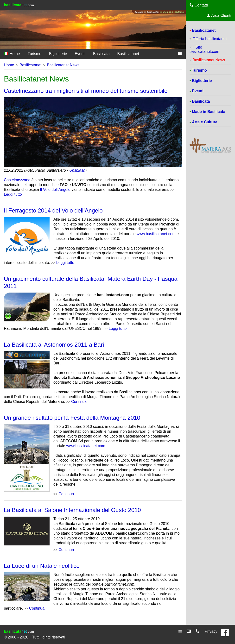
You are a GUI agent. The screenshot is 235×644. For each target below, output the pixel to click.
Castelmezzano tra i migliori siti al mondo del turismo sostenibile (86, 91)
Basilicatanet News (63, 65)
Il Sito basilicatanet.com (204, 49)
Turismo (35, 54)
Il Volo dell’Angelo (55, 190)
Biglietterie (58, 54)
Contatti (199, 5)
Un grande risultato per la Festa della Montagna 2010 (72, 418)
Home (12, 54)
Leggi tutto (13, 194)
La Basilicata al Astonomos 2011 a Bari (54, 345)
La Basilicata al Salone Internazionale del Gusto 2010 (72, 510)
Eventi (80, 54)
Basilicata (101, 54)
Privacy (211, 631)
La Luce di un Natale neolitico (42, 566)
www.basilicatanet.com (156, 234)
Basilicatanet (128, 54)
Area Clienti (219, 15)
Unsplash (77, 170)
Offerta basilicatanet (210, 39)
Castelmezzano (17, 180)
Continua (79, 402)
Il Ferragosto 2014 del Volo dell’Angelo (53, 210)
